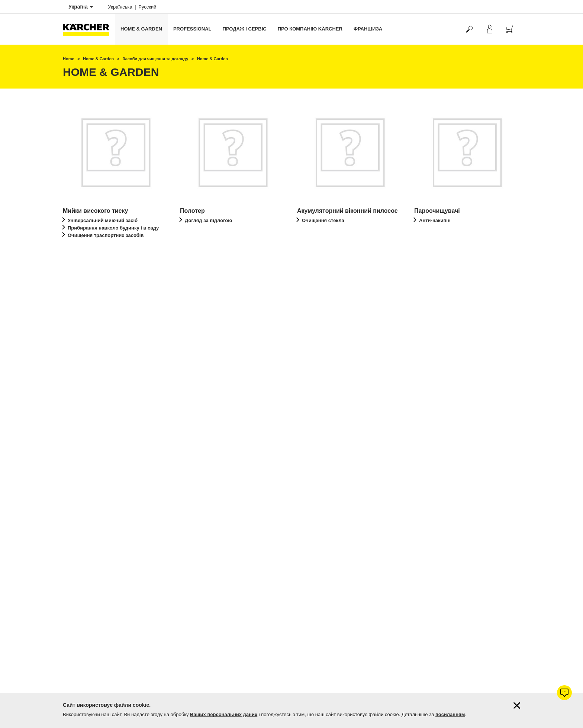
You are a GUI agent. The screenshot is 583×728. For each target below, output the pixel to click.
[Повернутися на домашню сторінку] (89, 29)
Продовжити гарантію (85, 488)
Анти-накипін (435, 220)
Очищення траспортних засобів (106, 235)
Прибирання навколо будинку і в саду (113, 228)
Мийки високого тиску (95, 211)
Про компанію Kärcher (310, 29)
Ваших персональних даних (224, 714)
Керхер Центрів (346, 523)
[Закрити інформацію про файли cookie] (517, 705)
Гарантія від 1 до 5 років (88, 479)
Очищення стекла (323, 220)
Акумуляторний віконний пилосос (347, 211)
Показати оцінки (431, 506)
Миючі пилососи (87, 382)
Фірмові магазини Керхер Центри (97, 615)
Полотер (192, 211)
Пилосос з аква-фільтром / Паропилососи (219, 385)
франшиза (368, 29)
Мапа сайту (75, 651)
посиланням (450, 714)
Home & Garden (141, 29)
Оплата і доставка (82, 470)
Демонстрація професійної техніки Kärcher (107, 660)
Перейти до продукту (334, 419)
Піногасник (198, 398)
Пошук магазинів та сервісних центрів (102, 624)
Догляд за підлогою (208, 220)
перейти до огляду (97, 255)
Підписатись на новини (87, 642)
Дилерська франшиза (85, 669)
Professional (192, 29)
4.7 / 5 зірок (426, 488)
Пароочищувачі (437, 211)
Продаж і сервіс (245, 29)
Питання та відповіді (84, 633)
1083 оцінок (426, 497)
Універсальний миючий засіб (103, 220)
